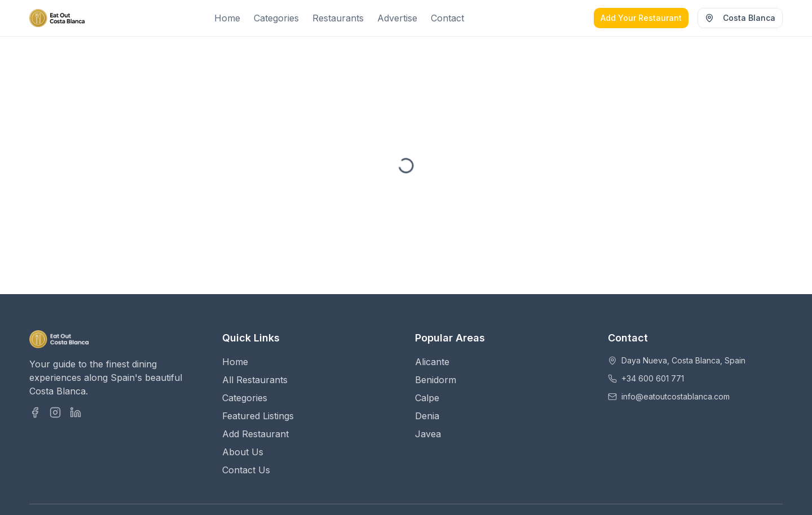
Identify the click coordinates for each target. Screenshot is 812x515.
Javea (428, 434)
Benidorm (436, 380)
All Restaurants (255, 380)
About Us (243, 452)
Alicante (432, 362)
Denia (427, 416)
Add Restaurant (255, 434)
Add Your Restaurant (641, 18)
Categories (276, 18)
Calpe (427, 398)
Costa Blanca (740, 18)
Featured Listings (258, 416)
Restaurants (338, 18)
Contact (447, 18)
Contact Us (246, 470)
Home (227, 18)
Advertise (397, 18)
